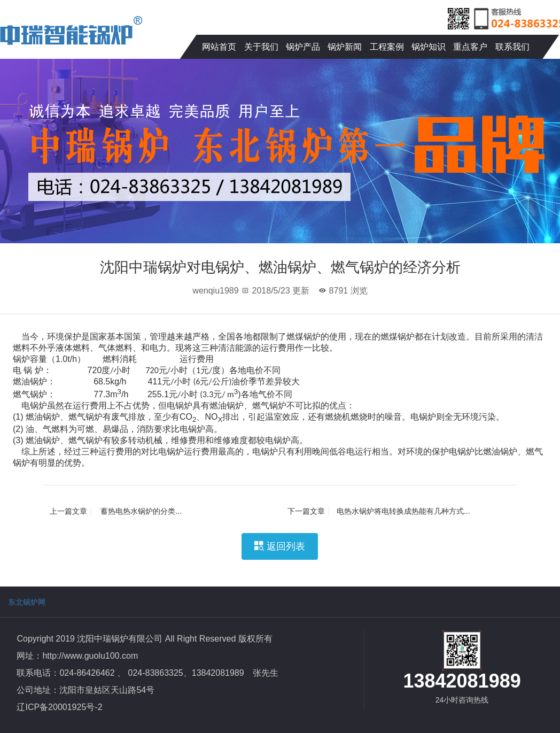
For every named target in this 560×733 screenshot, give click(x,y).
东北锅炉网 (27, 602)
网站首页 (219, 47)
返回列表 (280, 546)
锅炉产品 (303, 47)
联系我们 (512, 47)
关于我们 (261, 47)
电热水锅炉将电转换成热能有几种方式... (379, 511)
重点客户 (470, 47)
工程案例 (387, 47)
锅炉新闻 (345, 47)
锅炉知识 (429, 47)
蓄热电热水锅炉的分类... (116, 511)
